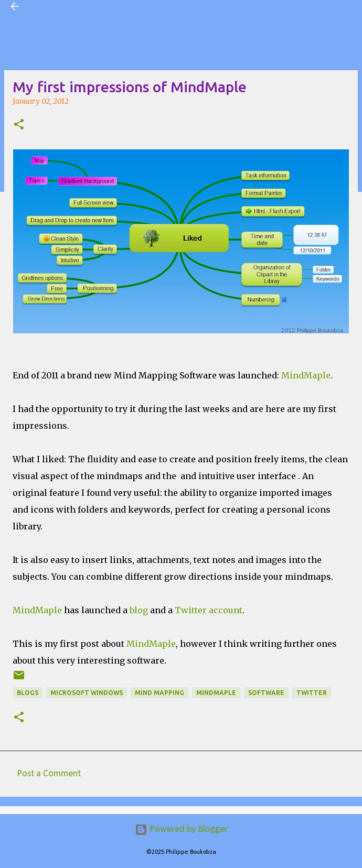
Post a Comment (49, 774)
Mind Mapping (159, 693)
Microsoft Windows (87, 693)
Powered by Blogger (181, 829)
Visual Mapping (60, 6)
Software (266, 693)
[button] (19, 125)
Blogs (28, 693)
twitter (312, 693)
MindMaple (306, 375)
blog (139, 610)
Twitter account (209, 610)
